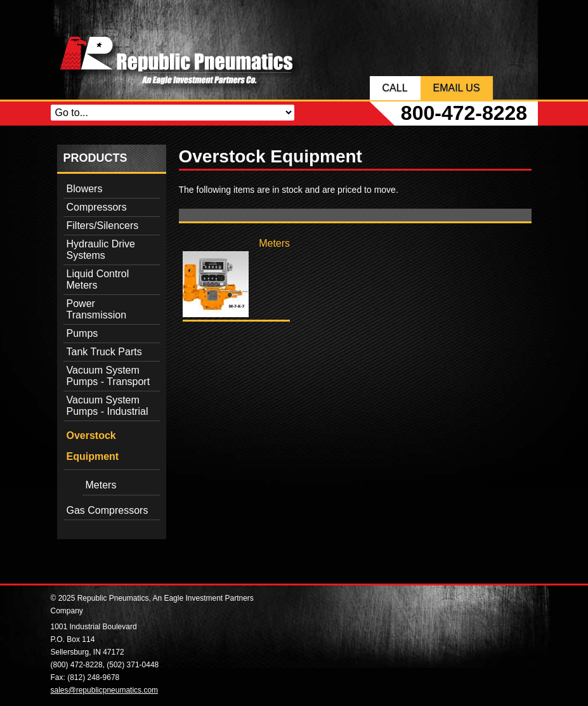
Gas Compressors (108, 510)
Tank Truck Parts (104, 352)
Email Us (457, 88)
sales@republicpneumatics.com (105, 690)
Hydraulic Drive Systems (101, 250)
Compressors (97, 207)
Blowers (85, 189)
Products (95, 158)
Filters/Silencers (103, 226)
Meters (101, 485)
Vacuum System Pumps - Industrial (108, 406)
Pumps (82, 333)
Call (395, 88)
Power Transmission (97, 309)
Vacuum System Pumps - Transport (108, 376)
